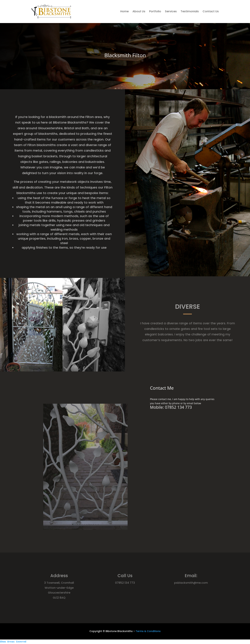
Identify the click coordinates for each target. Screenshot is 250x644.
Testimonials (190, 11)
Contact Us (211, 11)
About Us (139, 11)
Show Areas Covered (13, 642)
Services (171, 11)
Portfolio (155, 11)
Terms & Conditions (148, 631)
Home (124, 11)
